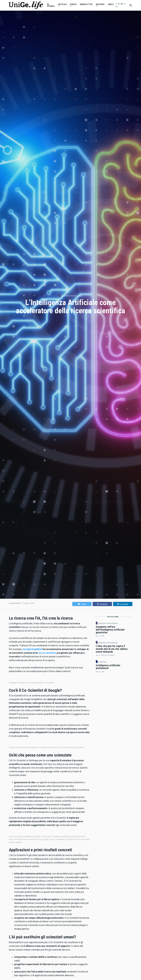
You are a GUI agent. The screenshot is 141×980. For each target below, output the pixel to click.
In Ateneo (51, 5)
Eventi (73, 5)
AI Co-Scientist (47, 653)
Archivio (100, 5)
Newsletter (86, 4)
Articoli (62, 5)
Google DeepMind (33, 649)
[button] (82, 604)
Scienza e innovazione (71, 296)
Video (111, 4)
